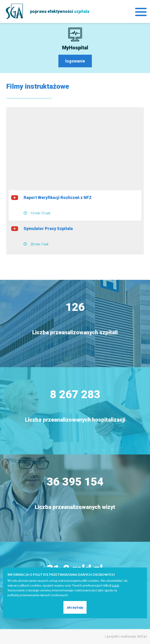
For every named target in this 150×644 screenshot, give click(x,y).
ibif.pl (142, 636)
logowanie (75, 61)
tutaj (115, 585)
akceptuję (75, 607)
